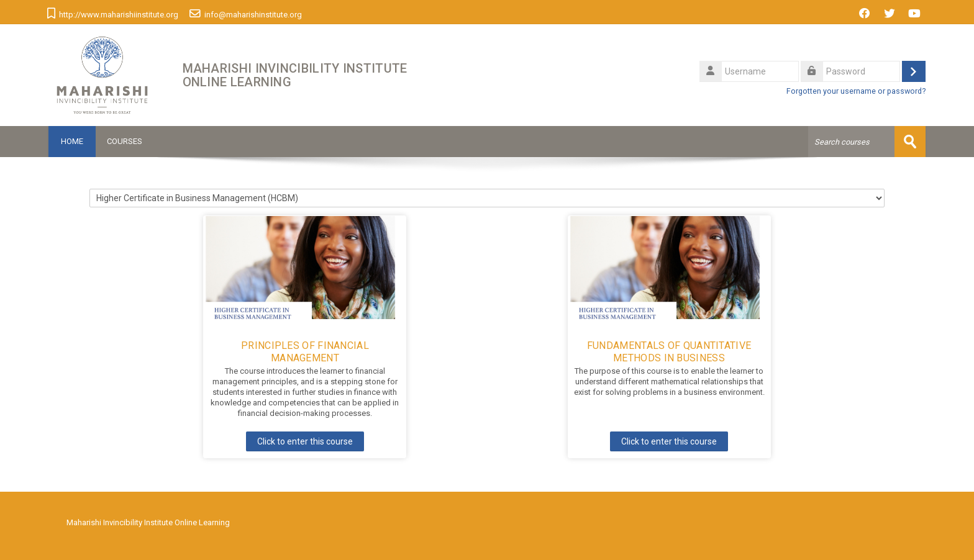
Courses (125, 141)
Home (72, 141)
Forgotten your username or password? (856, 91)
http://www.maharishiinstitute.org (119, 15)
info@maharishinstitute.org (253, 15)
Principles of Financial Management (305, 352)
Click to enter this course (305, 441)
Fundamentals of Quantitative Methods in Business (669, 352)
